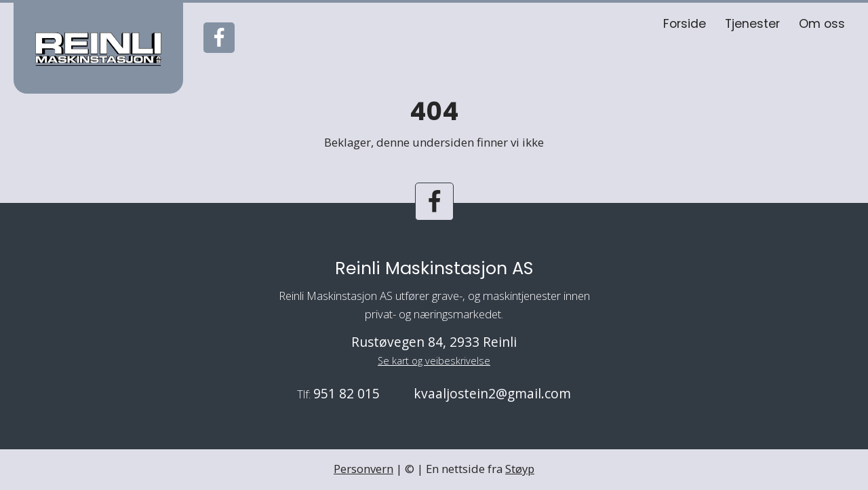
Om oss (822, 24)
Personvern (363, 469)
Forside (685, 24)
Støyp (520, 469)
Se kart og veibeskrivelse (434, 361)
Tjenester (752, 24)
